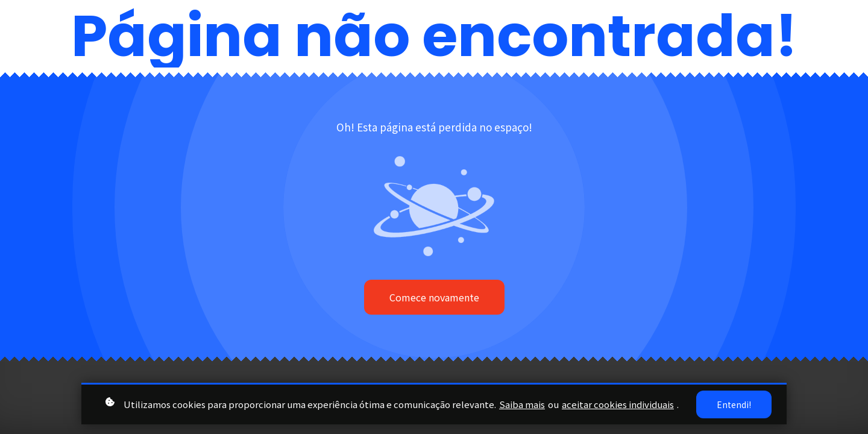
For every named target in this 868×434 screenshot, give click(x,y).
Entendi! (734, 404)
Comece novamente (434, 297)
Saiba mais (522, 404)
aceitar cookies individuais (618, 404)
